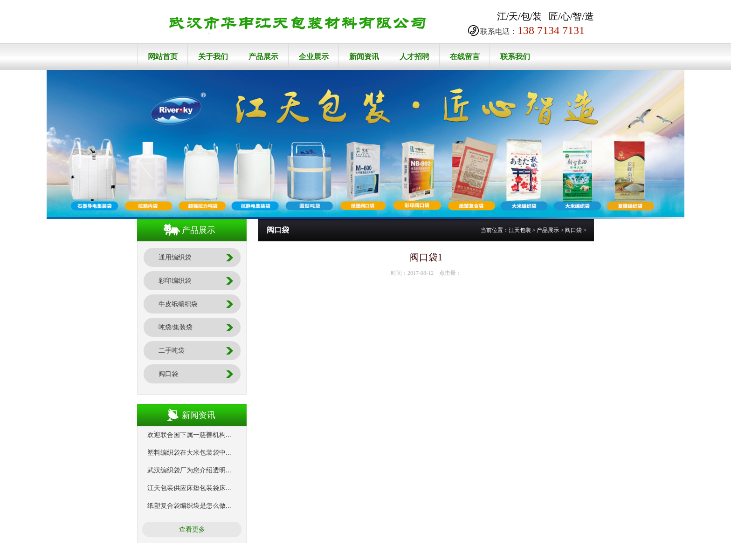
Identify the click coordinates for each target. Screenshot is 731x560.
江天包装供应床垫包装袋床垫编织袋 (200, 488)
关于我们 (213, 57)
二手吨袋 (172, 351)
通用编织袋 (175, 257)
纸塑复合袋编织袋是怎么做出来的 (196, 506)
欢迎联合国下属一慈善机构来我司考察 (203, 435)
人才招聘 (414, 57)
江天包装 (520, 230)
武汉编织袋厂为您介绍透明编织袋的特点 (206, 470)
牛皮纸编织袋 (178, 304)
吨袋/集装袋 (176, 327)
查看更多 (192, 529)
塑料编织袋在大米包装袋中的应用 (196, 453)
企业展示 (314, 57)
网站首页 (163, 57)
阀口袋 (168, 374)
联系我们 (515, 57)
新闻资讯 (364, 57)
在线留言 (465, 57)
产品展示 (263, 57)
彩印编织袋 (175, 281)
